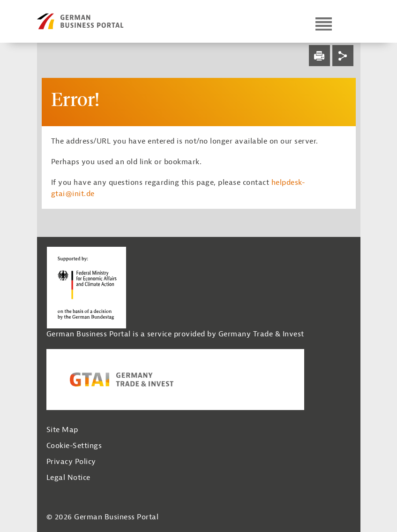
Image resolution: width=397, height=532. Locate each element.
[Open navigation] (324, 24)
